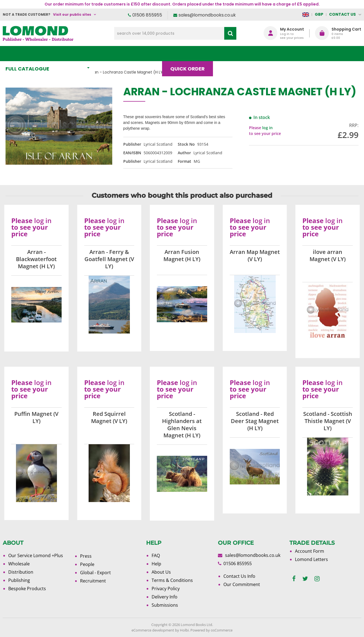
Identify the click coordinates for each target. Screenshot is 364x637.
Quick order (190, 54)
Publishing (19, 580)
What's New (122, 54)
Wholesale (19, 564)
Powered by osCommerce (211, 630)
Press (86, 556)
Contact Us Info (239, 576)
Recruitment (93, 581)
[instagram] (317, 579)
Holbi (184, 630)
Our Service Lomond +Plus (36, 555)
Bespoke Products (27, 589)
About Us (267, 54)
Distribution (21, 572)
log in (267, 128)
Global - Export (95, 573)
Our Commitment (242, 584)
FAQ (156, 555)
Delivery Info (165, 597)
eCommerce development (153, 630)
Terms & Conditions (172, 580)
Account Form (310, 551)
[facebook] (294, 579)
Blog (231, 54)
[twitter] (305, 579)
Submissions (165, 605)
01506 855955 (147, 15)
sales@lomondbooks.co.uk (207, 15)
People (87, 564)
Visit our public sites (72, 14)
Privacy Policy (166, 589)
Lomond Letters (311, 559)
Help (156, 564)
